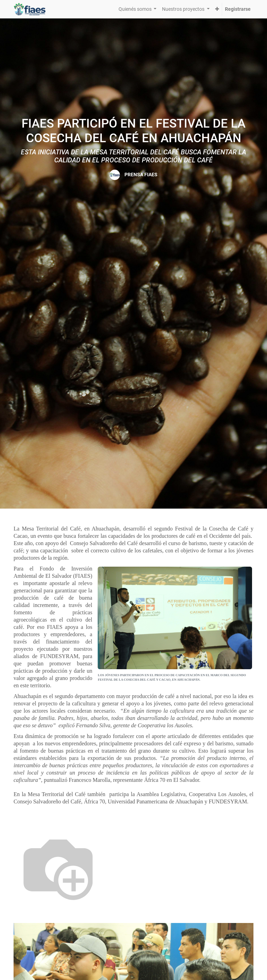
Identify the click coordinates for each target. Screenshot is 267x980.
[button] (217, 9)
